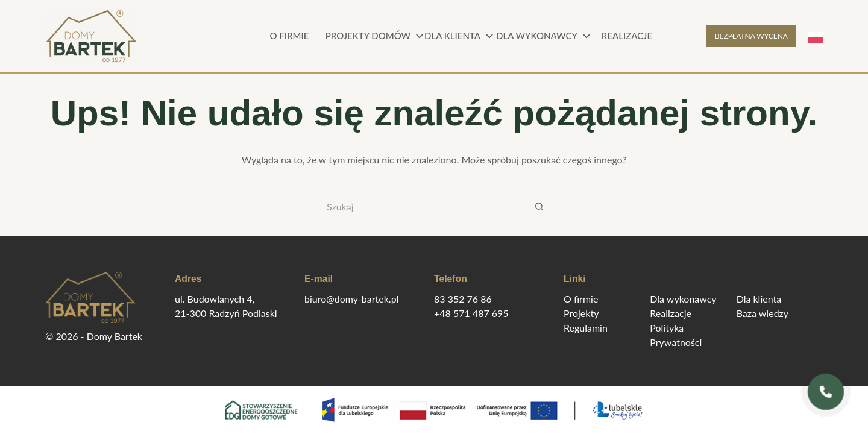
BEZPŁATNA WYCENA (751, 36)
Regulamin (586, 328)
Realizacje (627, 36)
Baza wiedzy (763, 313)
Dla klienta (461, 36)
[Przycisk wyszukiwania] (539, 206)
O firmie (290, 36)
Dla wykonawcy (542, 36)
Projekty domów (374, 36)
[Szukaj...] (419, 206)
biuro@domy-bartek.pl (351, 299)
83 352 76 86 (463, 299)
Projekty (581, 313)
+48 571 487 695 (471, 313)
